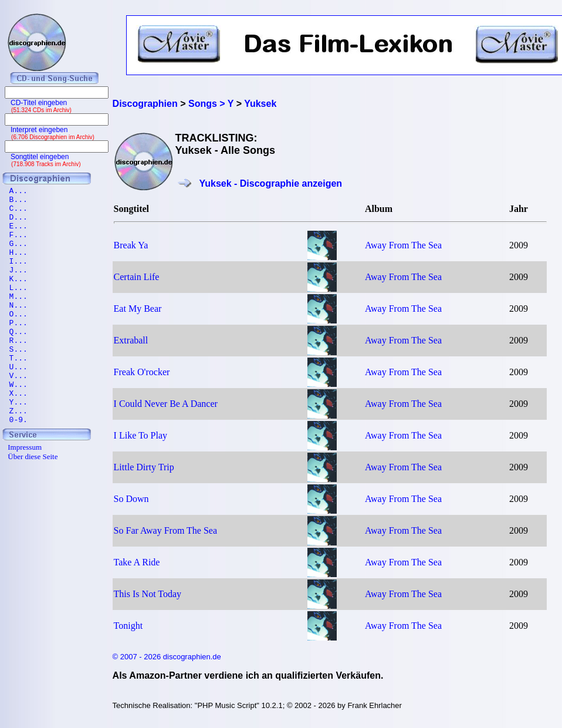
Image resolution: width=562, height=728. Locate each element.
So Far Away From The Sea (165, 530)
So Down (131, 499)
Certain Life (137, 277)
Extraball (131, 340)
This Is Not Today (148, 594)
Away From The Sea (403, 245)
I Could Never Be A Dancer (166, 404)
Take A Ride (137, 562)
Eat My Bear (138, 309)
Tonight (128, 626)
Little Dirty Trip (144, 467)
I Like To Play (140, 435)
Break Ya (131, 245)
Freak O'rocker (142, 372)
